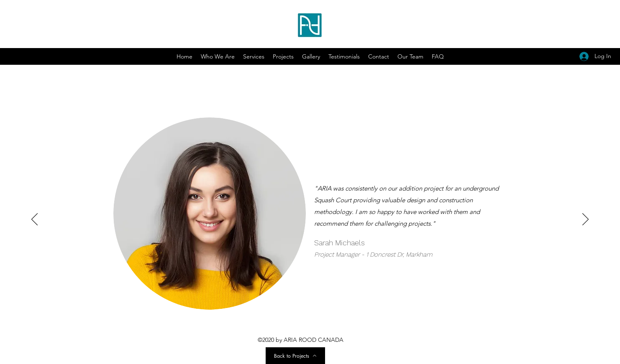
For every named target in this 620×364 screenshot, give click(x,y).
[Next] (585, 220)
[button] (311, 56)
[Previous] (35, 220)
